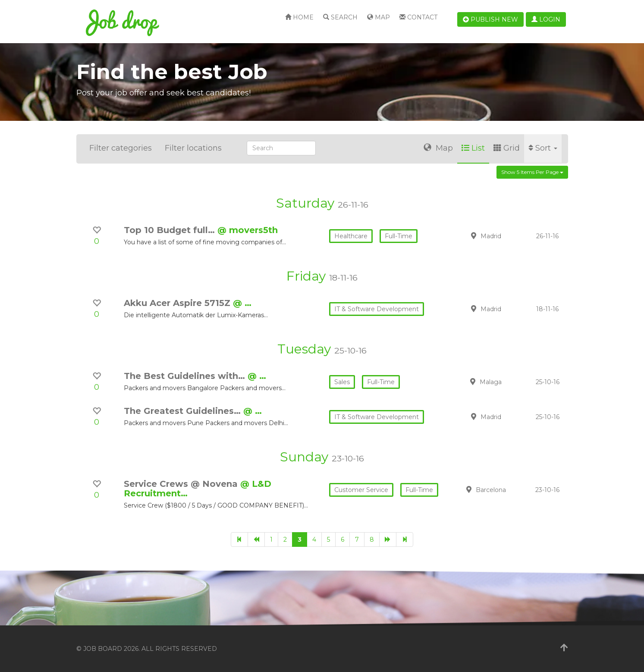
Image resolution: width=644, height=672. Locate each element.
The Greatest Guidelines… (184, 411)
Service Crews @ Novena (182, 484)
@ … (242, 303)
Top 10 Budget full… (171, 230)
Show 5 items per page (532, 172)
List (473, 148)
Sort (543, 148)
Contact (418, 17)
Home (299, 17)
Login (546, 19)
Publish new (490, 19)
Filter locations (193, 148)
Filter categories (121, 148)
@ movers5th (248, 230)
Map (379, 17)
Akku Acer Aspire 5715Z (178, 303)
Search (340, 17)
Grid (507, 148)
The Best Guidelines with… (186, 376)
